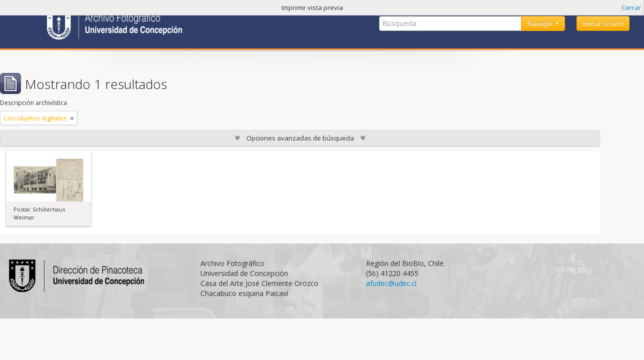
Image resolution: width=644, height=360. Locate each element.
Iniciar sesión (603, 23)
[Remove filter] (72, 118)
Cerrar (631, 7)
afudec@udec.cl (391, 283)
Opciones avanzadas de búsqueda (300, 138)
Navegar (541, 23)
